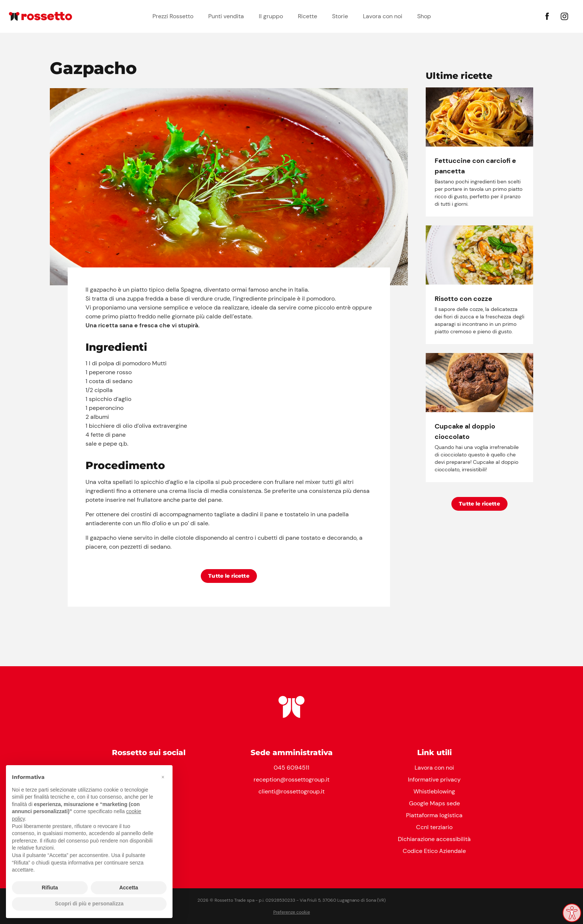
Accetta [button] (129, 888)
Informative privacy (434, 779)
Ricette (307, 16)
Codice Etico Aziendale (434, 851)
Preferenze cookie (292, 912)
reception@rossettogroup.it (291, 779)
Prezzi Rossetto (173, 16)
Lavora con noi (383, 16)
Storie (340, 16)
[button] (163, 777)
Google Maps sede (434, 803)
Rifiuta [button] (50, 888)
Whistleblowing (434, 791)
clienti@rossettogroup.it (291, 791)
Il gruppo (271, 16)
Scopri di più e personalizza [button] (89, 904)
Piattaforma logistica (434, 815)
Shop (424, 16)
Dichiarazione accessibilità (434, 839)
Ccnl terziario (434, 827)
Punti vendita (226, 16)
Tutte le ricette (229, 576)
